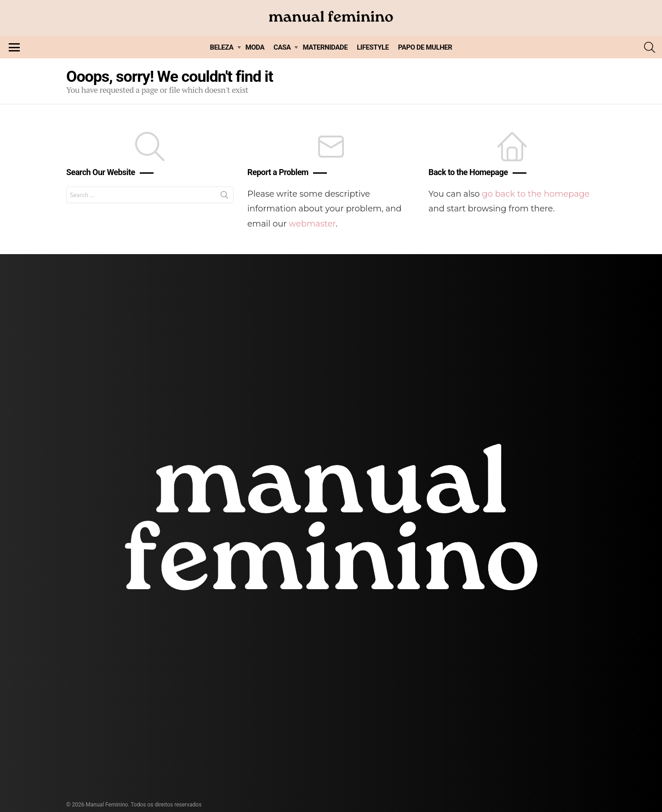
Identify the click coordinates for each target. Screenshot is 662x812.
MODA (255, 47)
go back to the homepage (536, 194)
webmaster (312, 224)
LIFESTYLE (373, 47)
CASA (282, 47)
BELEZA (222, 47)
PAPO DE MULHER (425, 47)
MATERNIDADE (325, 47)
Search (224, 197)
